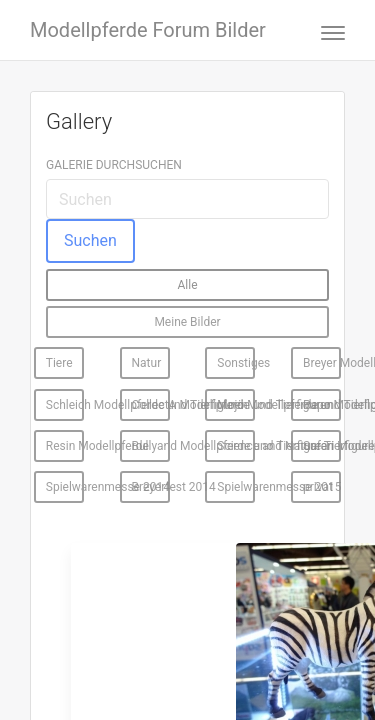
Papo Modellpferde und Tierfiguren (322, 405)
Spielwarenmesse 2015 (236, 487)
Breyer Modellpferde (322, 363)
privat (318, 487)
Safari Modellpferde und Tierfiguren (322, 446)
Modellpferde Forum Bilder (148, 30)
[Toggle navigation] (326, 30)
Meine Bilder (187, 322)
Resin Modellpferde (65, 446)
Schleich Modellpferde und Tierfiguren (65, 405)
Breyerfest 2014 (151, 487)
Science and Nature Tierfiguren (236, 446)
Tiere (59, 363)
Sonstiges (236, 363)
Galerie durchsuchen (114, 165)
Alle (187, 285)
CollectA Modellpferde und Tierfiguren (151, 405)
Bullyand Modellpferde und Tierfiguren (151, 446)
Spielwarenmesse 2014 (65, 487)
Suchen (90, 240)
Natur (147, 363)
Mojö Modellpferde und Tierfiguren (236, 405)
